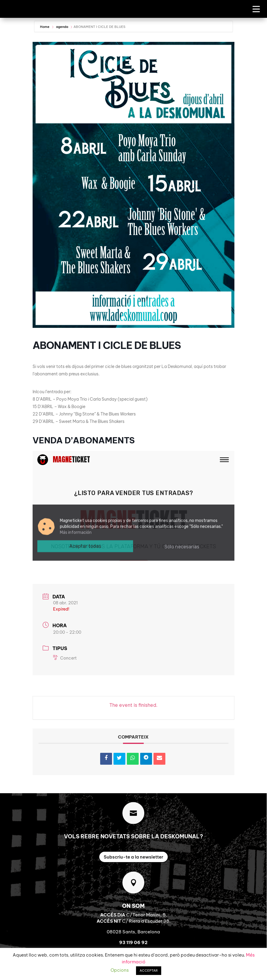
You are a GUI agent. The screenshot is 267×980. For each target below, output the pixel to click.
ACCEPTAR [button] (149, 970)
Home (45, 27)
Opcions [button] (120, 970)
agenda (62, 27)
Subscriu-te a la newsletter (133, 857)
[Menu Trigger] (256, 9)
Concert (65, 658)
